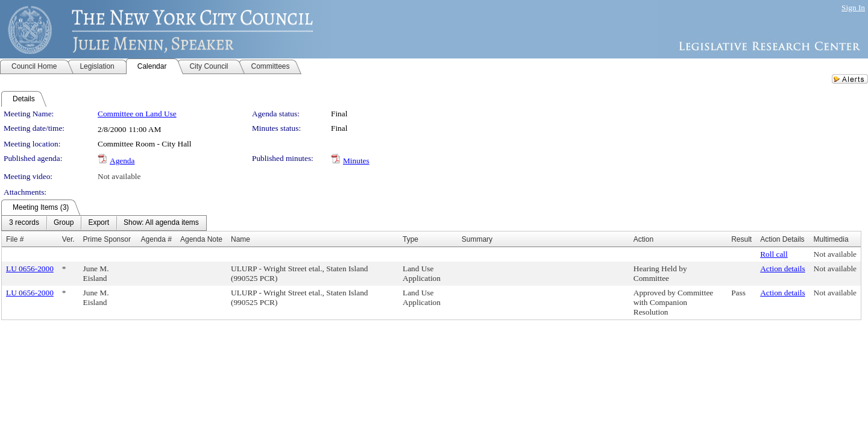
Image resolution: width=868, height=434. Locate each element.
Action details (782, 269)
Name (241, 239)
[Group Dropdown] (64, 223)
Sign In (853, 8)
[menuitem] (24, 223)
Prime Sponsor (107, 239)
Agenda (122, 161)
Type (410, 239)
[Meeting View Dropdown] (161, 223)
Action (643, 239)
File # (15, 239)
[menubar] (104, 223)
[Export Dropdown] (99, 223)
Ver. (68, 239)
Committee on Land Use (137, 114)
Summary (477, 239)
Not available (119, 176)
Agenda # (156, 239)
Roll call (774, 254)
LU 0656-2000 (30, 269)
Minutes (356, 161)
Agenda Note (201, 239)
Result (741, 239)
